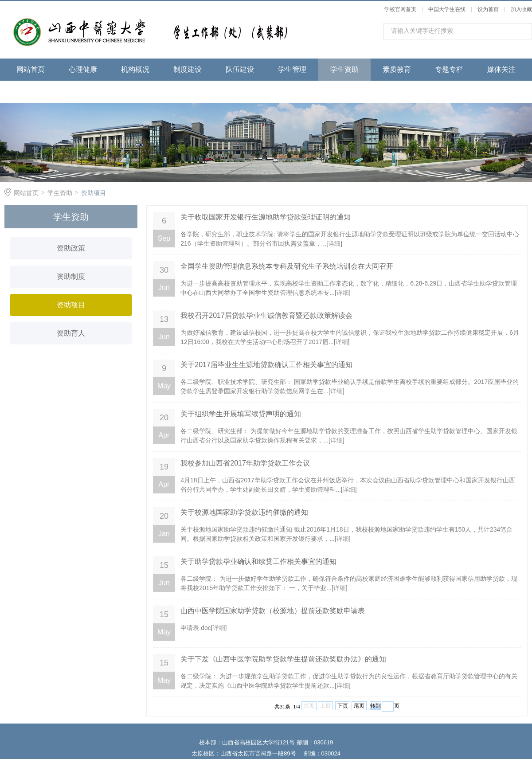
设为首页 (488, 9)
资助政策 (71, 248)
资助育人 (71, 333)
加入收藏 (521, 9)
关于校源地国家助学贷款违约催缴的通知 (244, 512)
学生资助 (344, 69)
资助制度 (71, 276)
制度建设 (188, 69)
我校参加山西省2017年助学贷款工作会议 (245, 463)
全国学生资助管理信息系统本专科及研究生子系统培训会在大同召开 (287, 266)
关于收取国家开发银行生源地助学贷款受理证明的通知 (266, 217)
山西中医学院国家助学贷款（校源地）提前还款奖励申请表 (273, 611)
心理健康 (83, 69)
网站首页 (31, 69)
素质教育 (397, 69)
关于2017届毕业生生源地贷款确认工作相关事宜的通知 (266, 365)
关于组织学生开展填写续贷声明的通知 (241, 414)
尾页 (359, 706)
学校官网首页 (400, 9)
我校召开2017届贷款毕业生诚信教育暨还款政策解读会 (266, 315)
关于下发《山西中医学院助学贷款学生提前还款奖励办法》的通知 (283, 659)
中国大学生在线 (447, 9)
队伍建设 (240, 69)
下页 (343, 706)
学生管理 (292, 69)
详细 (334, 243)
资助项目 (94, 193)
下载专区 (31, 92)
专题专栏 (449, 69)
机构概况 (135, 69)
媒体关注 (501, 69)
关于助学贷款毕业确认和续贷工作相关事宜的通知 (258, 561)
